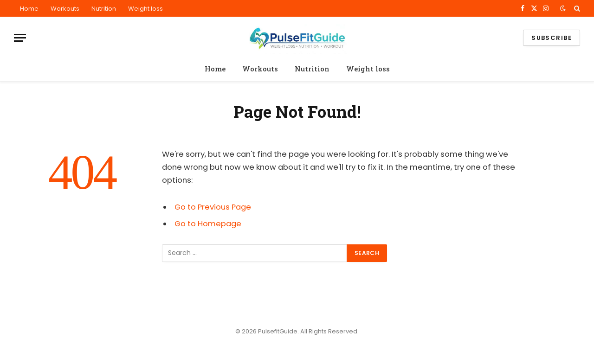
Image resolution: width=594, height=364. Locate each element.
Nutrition (104, 9)
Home (29, 9)
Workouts (65, 9)
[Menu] (20, 38)
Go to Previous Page (213, 207)
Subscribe (552, 38)
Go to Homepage (208, 224)
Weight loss (145, 9)
